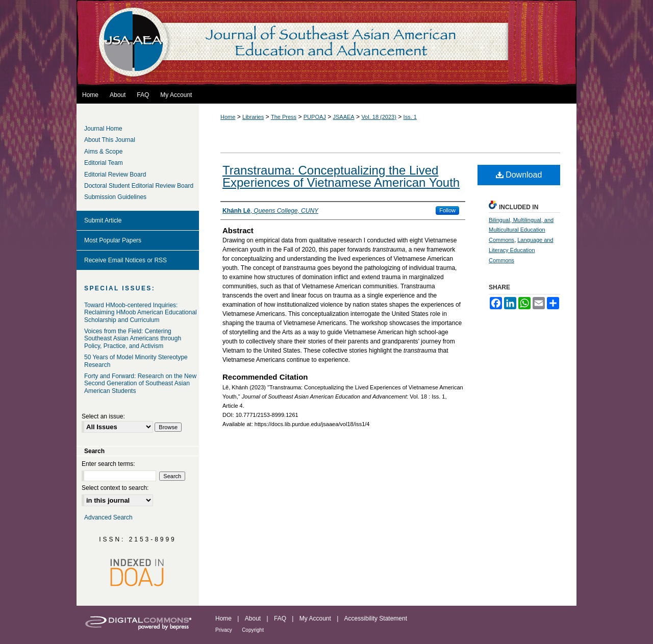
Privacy (224, 630)
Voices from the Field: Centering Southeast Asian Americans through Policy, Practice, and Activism (133, 339)
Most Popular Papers (113, 240)
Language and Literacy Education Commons (521, 250)
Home (228, 117)
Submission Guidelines (115, 197)
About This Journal (110, 140)
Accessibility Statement (376, 618)
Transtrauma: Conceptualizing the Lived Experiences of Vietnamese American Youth (341, 176)
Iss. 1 (410, 117)
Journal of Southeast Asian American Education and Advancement (326, 43)
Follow (447, 210)
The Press (284, 117)
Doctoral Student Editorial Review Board (139, 186)
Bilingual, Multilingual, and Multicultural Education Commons (521, 230)
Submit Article (103, 220)
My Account (315, 618)
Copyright (253, 630)
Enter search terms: (108, 464)
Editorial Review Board (115, 175)
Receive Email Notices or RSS (125, 260)
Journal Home (103, 129)
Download (519, 175)
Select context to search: (115, 488)
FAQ (280, 618)
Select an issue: (103, 416)
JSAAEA (344, 117)
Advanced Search (108, 517)
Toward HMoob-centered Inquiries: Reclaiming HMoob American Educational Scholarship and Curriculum (141, 313)
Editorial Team (104, 163)
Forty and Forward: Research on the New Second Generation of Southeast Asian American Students (140, 383)
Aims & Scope (103, 152)
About (253, 618)
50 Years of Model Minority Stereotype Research (136, 361)
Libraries (253, 117)
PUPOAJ (315, 117)
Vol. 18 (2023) (379, 117)
